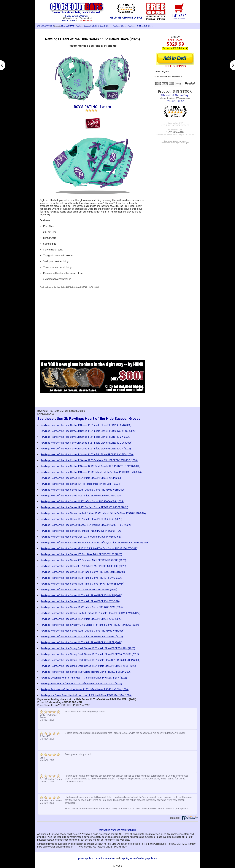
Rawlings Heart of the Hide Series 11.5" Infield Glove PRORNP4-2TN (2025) (81, 496)
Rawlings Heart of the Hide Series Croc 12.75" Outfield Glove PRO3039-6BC (81, 537)
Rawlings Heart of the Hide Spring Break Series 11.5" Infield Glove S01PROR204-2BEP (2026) (90, 660)
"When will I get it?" (175, 101)
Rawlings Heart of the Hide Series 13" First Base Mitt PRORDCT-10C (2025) (81, 554)
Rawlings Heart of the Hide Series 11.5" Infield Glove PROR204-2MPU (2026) (82, 637)
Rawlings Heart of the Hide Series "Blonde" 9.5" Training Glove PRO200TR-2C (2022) (86, 525)
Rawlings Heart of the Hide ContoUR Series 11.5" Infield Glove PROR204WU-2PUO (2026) (88, 431)
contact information (104, 858)
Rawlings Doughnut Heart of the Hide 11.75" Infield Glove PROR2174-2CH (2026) (84, 678)
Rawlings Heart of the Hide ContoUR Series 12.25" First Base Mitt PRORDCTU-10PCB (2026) (90, 466)
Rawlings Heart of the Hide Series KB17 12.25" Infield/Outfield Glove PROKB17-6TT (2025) (89, 548)
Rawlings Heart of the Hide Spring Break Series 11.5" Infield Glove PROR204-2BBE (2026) (88, 666)
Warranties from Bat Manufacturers (118, 830)
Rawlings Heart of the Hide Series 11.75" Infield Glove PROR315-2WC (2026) (82, 578)
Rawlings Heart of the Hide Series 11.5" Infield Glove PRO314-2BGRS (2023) (81, 519)
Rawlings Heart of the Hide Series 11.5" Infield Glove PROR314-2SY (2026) (80, 601)
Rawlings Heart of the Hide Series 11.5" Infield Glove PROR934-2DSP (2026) (81, 478)
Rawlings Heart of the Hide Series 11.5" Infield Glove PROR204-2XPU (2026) (81, 595)
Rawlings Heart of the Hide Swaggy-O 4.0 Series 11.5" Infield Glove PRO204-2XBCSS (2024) (90, 625)
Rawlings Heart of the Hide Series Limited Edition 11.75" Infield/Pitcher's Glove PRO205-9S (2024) (93, 513)
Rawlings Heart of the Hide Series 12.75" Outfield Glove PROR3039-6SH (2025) (83, 490)
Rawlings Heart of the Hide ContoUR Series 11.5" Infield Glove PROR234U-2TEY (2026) (87, 454)
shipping (125, 858)
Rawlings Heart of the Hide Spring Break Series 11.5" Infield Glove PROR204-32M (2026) (88, 648)
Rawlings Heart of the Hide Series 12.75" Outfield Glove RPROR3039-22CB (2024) (84, 507)
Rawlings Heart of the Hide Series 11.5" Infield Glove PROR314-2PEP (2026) (81, 642)
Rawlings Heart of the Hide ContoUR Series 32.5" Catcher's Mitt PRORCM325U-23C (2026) (89, 460)
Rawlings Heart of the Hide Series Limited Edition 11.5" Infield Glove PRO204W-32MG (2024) (90, 613)
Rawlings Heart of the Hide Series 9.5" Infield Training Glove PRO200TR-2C (81, 531)
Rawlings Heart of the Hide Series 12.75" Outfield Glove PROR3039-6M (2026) (82, 631)
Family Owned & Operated (77, 16)
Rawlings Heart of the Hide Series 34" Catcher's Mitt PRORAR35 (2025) (79, 590)
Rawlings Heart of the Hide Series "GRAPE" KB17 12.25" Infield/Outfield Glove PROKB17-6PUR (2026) (95, 543)
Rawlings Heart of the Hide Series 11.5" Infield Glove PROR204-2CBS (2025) (81, 619)
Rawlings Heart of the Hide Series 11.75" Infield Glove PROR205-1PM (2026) (82, 607)
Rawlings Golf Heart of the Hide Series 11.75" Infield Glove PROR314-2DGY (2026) (85, 689)
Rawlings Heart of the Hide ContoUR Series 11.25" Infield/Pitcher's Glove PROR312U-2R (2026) (91, 472)
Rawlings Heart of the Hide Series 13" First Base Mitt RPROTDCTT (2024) (81, 484)
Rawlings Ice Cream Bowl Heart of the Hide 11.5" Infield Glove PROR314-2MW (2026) (86, 695)
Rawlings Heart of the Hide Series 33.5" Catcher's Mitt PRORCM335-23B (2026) (83, 566)
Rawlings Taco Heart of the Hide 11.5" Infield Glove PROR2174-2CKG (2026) (81, 684)
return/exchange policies (144, 858)
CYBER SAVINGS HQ (45, 26)
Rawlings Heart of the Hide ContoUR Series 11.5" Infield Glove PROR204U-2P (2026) (86, 449)
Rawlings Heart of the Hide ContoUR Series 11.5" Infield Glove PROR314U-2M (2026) (86, 425)
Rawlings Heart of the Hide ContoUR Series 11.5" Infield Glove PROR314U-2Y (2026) (86, 437)
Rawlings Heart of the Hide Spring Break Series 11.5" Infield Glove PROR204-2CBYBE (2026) (90, 654)
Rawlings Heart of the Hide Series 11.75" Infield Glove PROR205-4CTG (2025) (82, 501)
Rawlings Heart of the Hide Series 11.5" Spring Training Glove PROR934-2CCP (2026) (86, 672)
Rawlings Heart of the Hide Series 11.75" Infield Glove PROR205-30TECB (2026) (83, 572)
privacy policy (85, 858)
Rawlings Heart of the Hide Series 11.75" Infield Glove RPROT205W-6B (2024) (82, 584)
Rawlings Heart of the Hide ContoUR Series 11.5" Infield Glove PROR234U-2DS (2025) (86, 443)
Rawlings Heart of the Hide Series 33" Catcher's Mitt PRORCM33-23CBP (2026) (83, 560)
